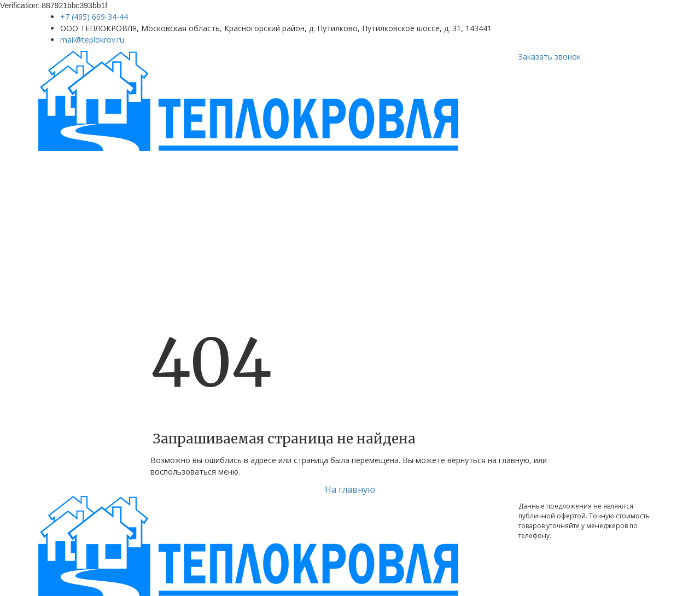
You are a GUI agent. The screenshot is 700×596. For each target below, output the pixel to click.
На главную (350, 489)
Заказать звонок (550, 57)
